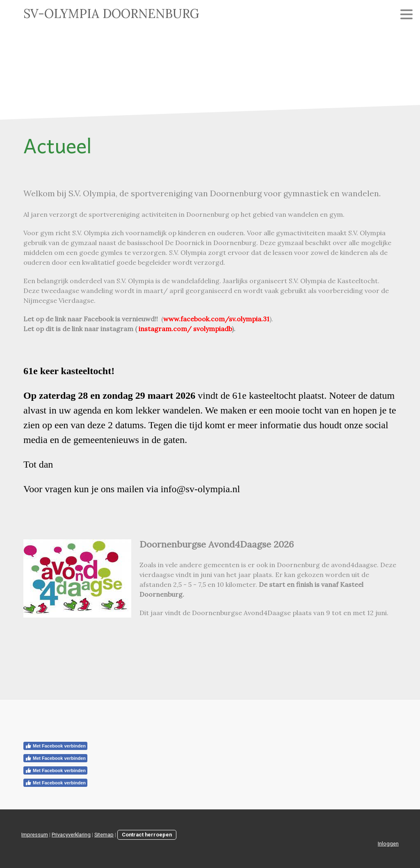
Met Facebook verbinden (55, 746)
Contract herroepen (147, 835)
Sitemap (104, 835)
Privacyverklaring (71, 835)
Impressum (35, 835)
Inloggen (388, 844)
